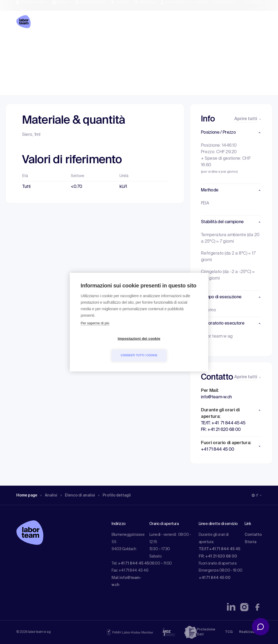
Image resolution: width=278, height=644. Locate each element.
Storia (250, 542)
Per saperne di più (95, 331)
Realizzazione (250, 632)
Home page (28, 42)
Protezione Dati (206, 632)
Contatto (253, 535)
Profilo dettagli (118, 42)
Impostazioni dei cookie (108, 347)
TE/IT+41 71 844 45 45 (219, 549)
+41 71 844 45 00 (215, 578)
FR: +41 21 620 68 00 (218, 556)
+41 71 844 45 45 (133, 563)
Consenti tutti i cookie (170, 347)
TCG (229, 632)
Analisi (52, 42)
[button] (231, 133)
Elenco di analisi (79, 42)
